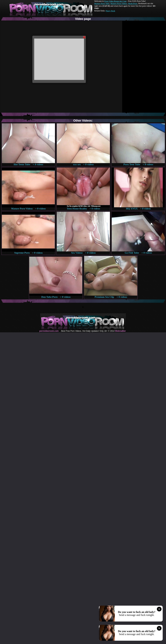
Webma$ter (120, 331)
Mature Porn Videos (119, 3)
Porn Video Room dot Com (115, 1)
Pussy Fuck (110, 11)
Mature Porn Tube (102, 3)
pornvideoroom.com (49, 331)
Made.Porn (133, 3)
